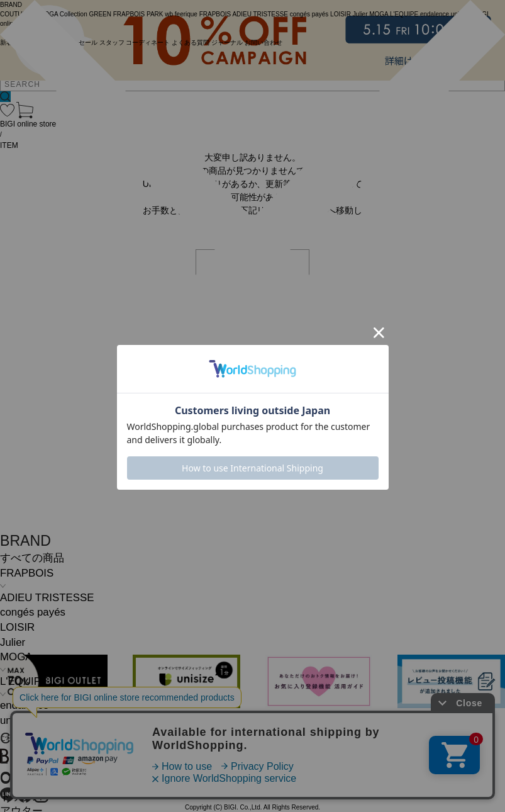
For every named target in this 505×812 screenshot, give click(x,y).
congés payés (33, 612)
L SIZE (22, 758)
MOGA (16, 657)
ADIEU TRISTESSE (47, 598)
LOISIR (17, 627)
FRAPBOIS (27, 573)
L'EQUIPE (24, 681)
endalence (25, 705)
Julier (13, 642)
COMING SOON (53, 738)
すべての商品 (32, 558)
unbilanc (20, 720)
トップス (21, 797)
